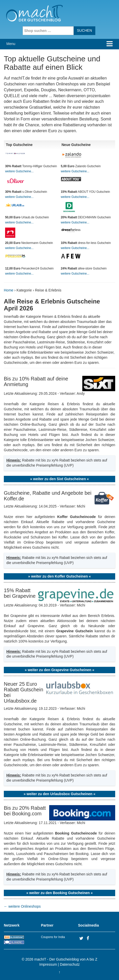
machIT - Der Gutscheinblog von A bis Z (66, 959)
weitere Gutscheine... (19, 171)
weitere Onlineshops (22, 906)
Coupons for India (53, 937)
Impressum (48, 964)
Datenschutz (70, 964)
